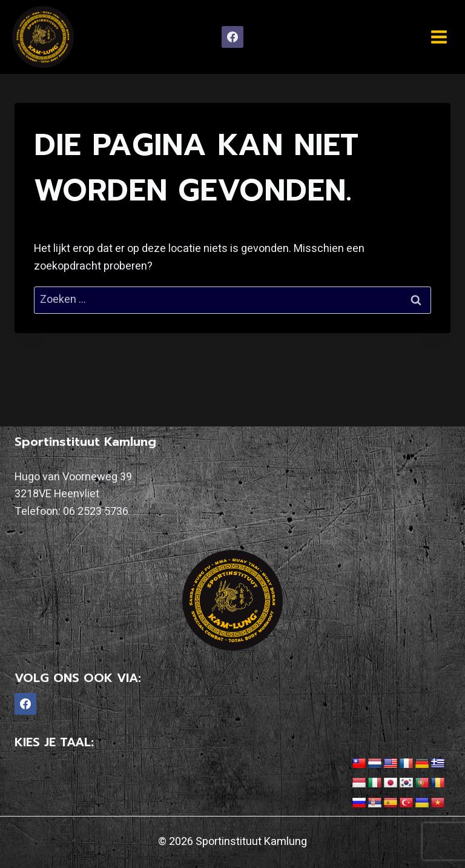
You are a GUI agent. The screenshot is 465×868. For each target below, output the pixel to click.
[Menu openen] (439, 37)
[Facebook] (232, 37)
